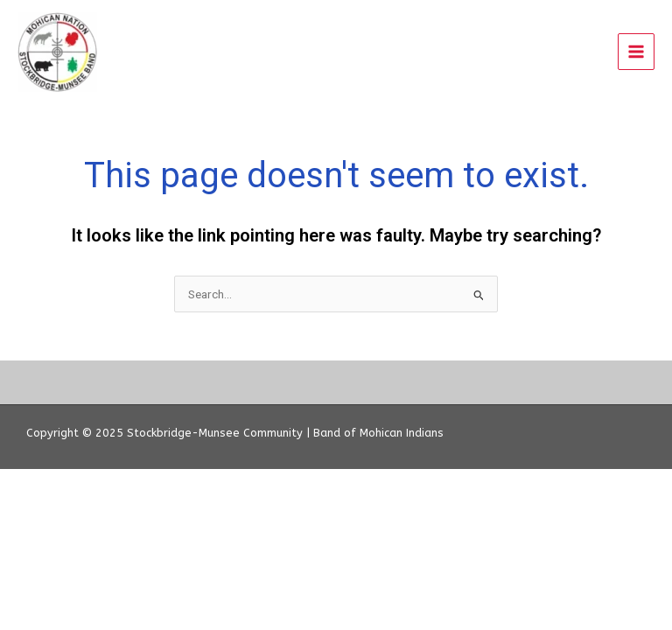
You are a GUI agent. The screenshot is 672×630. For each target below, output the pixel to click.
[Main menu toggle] (637, 52)
